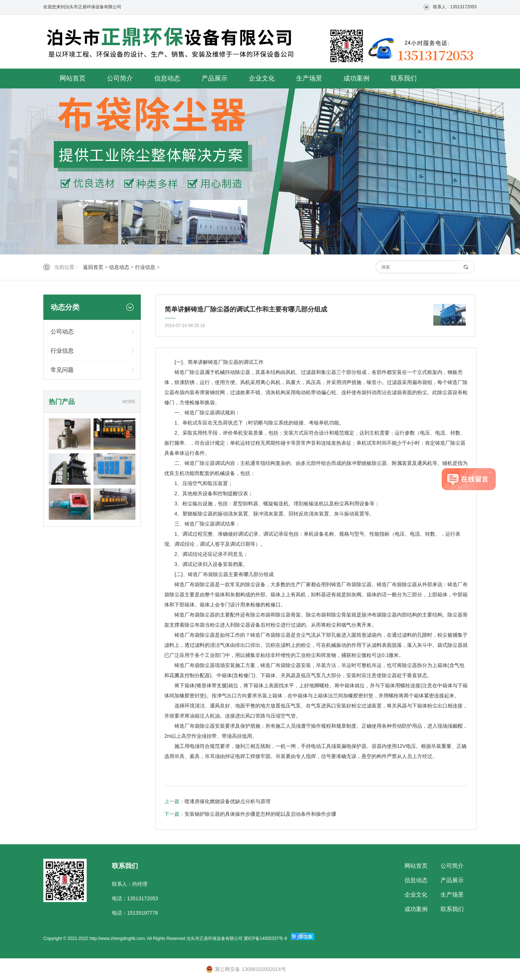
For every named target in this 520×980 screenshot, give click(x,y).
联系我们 (404, 78)
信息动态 (167, 78)
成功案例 (356, 78)
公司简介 (120, 78)
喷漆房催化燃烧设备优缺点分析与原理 (227, 801)
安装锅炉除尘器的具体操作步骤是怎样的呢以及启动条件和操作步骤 (260, 814)
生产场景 (309, 78)
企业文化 (262, 78)
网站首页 (73, 78)
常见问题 (62, 370)
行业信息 (145, 267)
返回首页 (93, 267)
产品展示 (214, 78)
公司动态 (62, 332)
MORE (129, 402)
